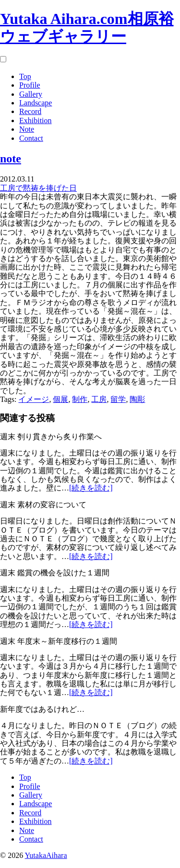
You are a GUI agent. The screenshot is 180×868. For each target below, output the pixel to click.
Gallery (31, 94)
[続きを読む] (91, 488)
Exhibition (36, 120)
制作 (80, 399)
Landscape (36, 103)
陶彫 (137, 399)
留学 (118, 399)
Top (25, 76)
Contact (31, 138)
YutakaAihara (46, 855)
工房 (99, 399)
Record (30, 111)
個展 (60, 399)
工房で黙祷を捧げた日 (38, 188)
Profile (30, 85)
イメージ (34, 399)
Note (27, 129)
